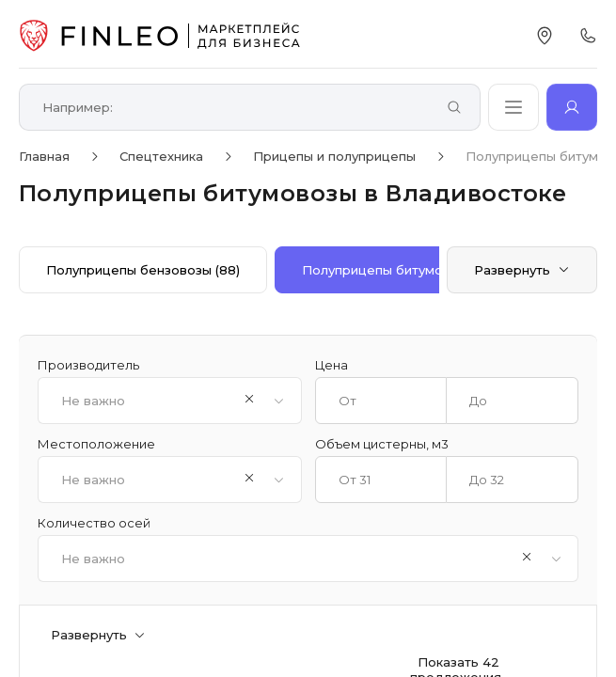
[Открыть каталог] (513, 107)
